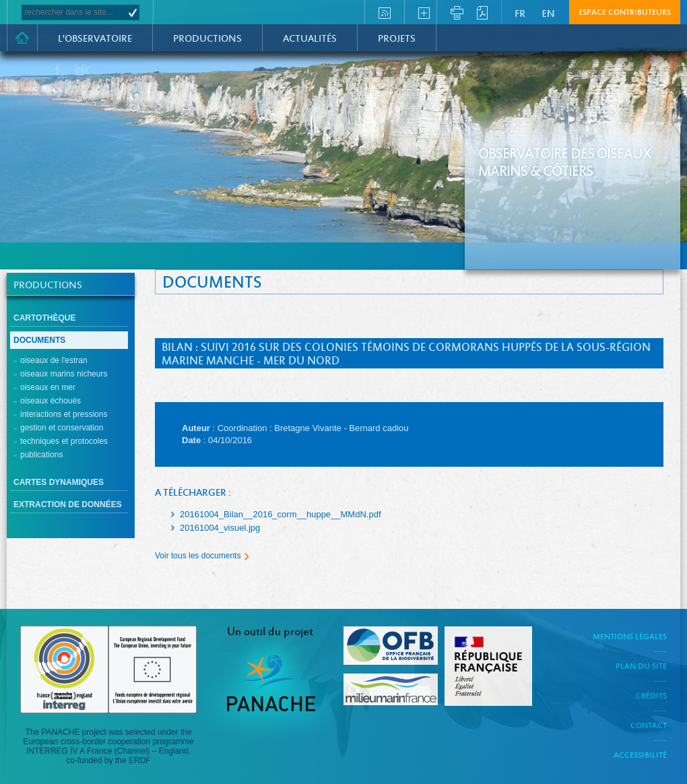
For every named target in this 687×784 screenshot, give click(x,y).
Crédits (651, 696)
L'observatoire (95, 39)
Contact (649, 726)
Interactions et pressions (64, 414)
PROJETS (397, 39)
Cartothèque (44, 318)
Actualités (310, 39)
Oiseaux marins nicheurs (64, 374)
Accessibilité (640, 756)
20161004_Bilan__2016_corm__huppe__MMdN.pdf (281, 514)
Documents (39, 340)
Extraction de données (68, 504)
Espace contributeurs (625, 13)
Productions (207, 39)
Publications (41, 455)
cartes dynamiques (59, 482)
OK (133, 12)
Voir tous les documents (198, 556)
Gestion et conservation (62, 428)
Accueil (22, 38)
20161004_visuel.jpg (220, 528)
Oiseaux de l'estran (54, 360)
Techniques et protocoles (64, 441)
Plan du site (641, 667)
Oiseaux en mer (48, 387)
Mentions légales (630, 637)
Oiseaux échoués (51, 401)
